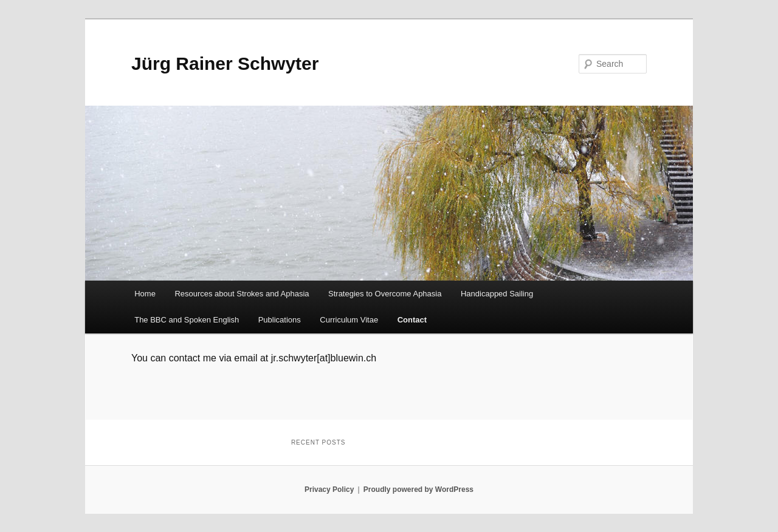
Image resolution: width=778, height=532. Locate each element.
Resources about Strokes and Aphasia (242, 294)
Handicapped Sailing (497, 294)
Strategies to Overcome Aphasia (385, 294)
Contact (412, 320)
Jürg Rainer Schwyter (225, 63)
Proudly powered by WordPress (418, 489)
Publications (280, 320)
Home (145, 294)
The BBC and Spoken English (187, 320)
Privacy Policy (329, 489)
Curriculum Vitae (349, 320)
